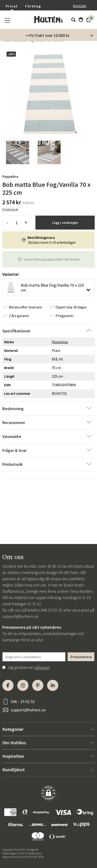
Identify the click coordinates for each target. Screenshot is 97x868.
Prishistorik (10, 209)
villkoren (42, 667)
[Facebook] (8, 685)
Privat (12, 6)
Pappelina (10, 176)
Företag (33, 6)
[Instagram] (23, 685)
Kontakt (80, 6)
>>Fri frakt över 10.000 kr (48, 35)
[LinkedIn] (53, 685)
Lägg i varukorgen (65, 223)
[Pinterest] (38, 685)
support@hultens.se (20, 616)
